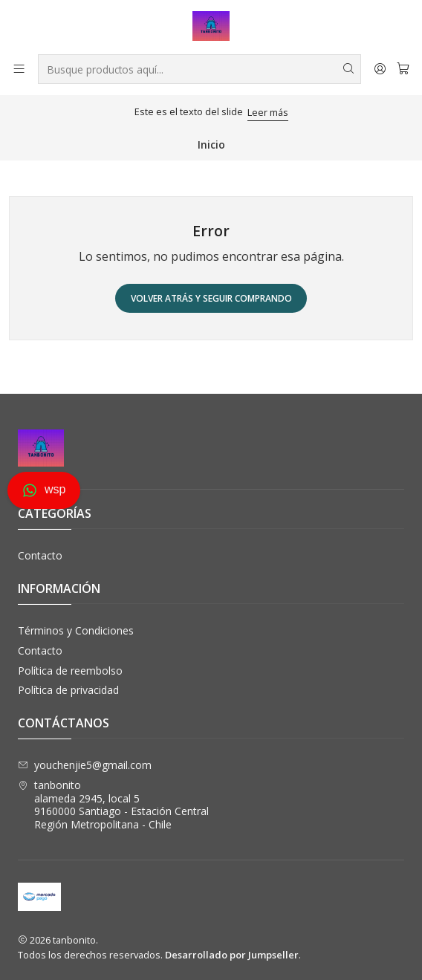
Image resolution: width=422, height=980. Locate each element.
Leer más (268, 112)
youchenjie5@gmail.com (85, 765)
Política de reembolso (70, 671)
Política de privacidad (68, 690)
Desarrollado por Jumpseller (232, 955)
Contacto (40, 555)
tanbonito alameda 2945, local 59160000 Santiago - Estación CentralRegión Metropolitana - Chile (113, 805)
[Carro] (403, 69)
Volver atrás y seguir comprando (211, 298)
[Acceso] (380, 69)
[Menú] (19, 69)
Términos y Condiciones (76, 630)
